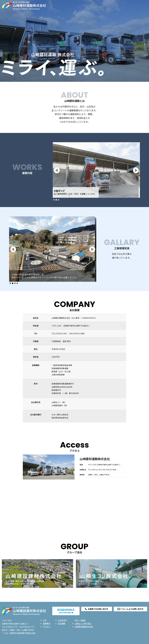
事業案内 (47, 623)
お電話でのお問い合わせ (97, 609)
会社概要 (61, 623)
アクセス (47, 627)
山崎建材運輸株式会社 (84, 627)
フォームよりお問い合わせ (130, 609)
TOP (45, 620)
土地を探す (62, 620)
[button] (57, 170)
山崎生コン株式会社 (83, 623)
